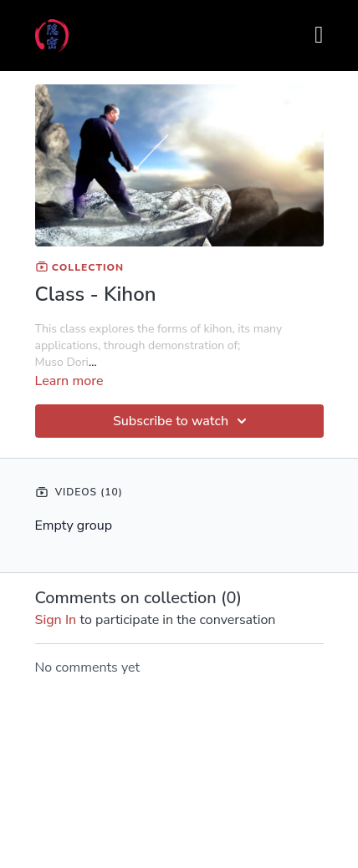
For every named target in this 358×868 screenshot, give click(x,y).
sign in (56, 620)
